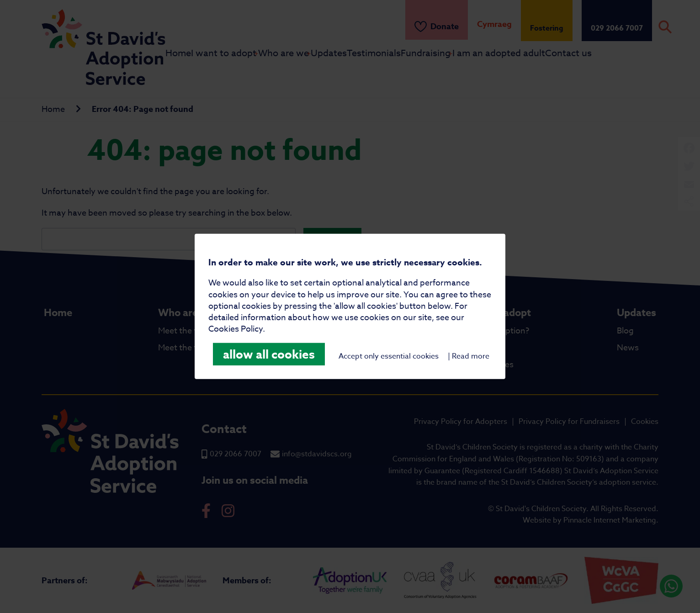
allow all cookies (269, 354)
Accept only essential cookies (389, 356)
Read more (471, 356)
